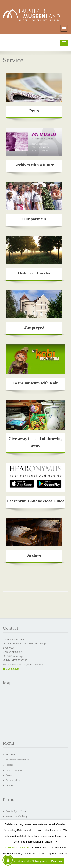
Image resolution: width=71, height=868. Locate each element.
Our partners (34, 219)
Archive (34, 555)
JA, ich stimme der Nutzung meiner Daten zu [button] (36, 861)
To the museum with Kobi (35, 383)
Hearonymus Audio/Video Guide (35, 501)
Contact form (11, 669)
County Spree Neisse (16, 811)
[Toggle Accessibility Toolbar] (8, 860)
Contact (9, 775)
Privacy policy (13, 780)
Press (34, 111)
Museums (11, 755)
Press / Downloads (15, 770)
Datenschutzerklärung (18, 848)
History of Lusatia (34, 273)
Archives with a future (34, 165)
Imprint (9, 785)
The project (34, 327)
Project (9, 765)
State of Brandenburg (16, 816)
